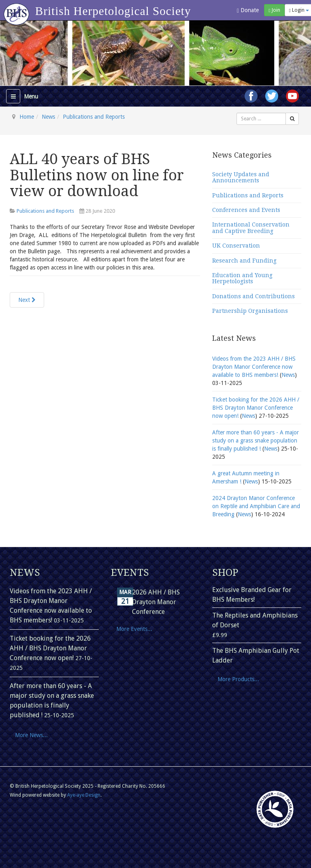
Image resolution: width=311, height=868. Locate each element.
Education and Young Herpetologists (242, 278)
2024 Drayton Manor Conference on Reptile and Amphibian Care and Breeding (256, 506)
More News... (31, 735)
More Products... (238, 679)
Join (274, 10)
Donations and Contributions (253, 296)
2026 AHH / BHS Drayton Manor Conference (156, 602)
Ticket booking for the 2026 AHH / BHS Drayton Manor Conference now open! (256, 408)
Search (237, 113)
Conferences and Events (246, 210)
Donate (248, 10)
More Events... (134, 629)
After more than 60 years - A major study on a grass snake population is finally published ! (256, 440)
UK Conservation (236, 246)
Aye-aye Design (84, 795)
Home (27, 117)
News (48, 117)
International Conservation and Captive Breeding (251, 228)
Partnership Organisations (250, 311)
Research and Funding (244, 261)
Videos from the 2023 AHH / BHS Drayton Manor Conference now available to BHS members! (254, 367)
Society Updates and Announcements (241, 177)
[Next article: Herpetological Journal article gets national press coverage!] (27, 300)
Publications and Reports (94, 117)
